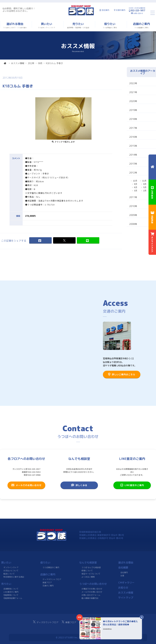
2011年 (133, 197)
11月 (144, 181)
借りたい (45, 563)
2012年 (31, 63)
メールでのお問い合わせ (26, 485)
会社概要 (123, 568)
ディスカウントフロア (52, 579)
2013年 (133, 164)
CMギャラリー (126, 583)
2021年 (133, 92)
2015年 (133, 146)
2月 (145, 191)
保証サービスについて (91, 574)
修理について (87, 571)
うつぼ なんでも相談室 (91, 567)
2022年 (133, 83)
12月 (135, 181)
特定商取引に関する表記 (14, 577)
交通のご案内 (48, 586)
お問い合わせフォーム (91, 595)
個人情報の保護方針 (90, 598)
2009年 (133, 215)
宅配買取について (11, 595)
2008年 (133, 224)
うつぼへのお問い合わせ (93, 584)
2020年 (133, 101)
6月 (136, 187)
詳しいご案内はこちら (122, 374)
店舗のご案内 (48, 574)
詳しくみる (79, 485)
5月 (145, 187)
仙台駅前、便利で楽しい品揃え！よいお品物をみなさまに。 (19, 10)
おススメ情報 (18, 63)
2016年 (133, 137)
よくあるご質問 (88, 577)
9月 (136, 184)
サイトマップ (126, 598)
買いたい (6, 563)
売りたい (6, 584)
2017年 (133, 128)
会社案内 (105, 10)
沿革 (122, 576)
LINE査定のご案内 (132, 485)
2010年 (133, 206)
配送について (9, 574)
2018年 (133, 119)
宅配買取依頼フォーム (13, 598)
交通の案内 (121, 10)
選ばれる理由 (126, 563)
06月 (40, 63)
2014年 (133, 155)
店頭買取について (11, 589)
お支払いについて (11, 571)
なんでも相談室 (88, 563)
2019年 (133, 110)
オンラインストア (11, 567)
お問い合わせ (138, 13)
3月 (136, 191)
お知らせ (123, 588)
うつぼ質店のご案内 (51, 567)
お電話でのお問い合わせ (92, 589)
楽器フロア (47, 582)
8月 (145, 184)
